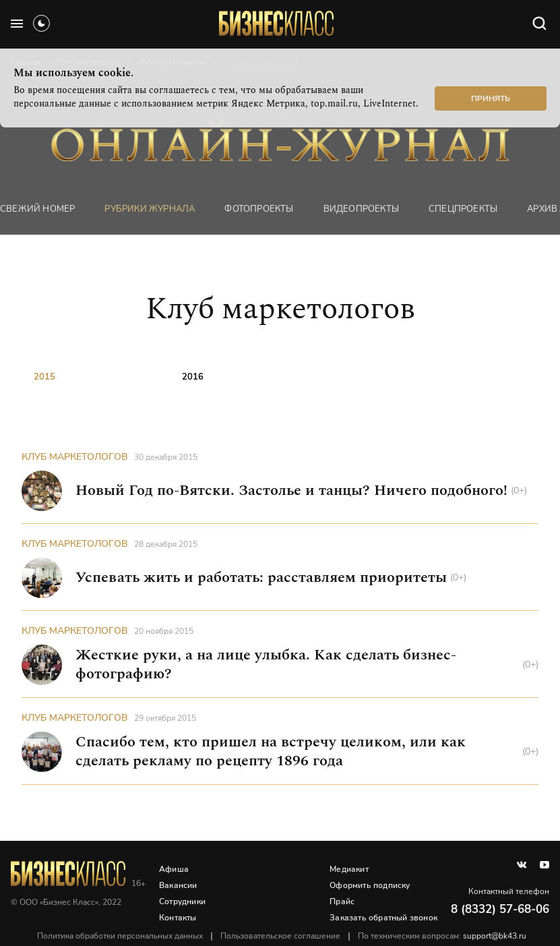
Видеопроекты (361, 209)
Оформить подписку (370, 885)
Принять (491, 98)
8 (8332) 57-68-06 (500, 909)
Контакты (178, 918)
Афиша (174, 869)
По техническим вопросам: (442, 936)
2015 (44, 377)
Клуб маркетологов (75, 457)
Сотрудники (182, 901)
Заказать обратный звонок (383, 918)
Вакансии (178, 885)
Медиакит (349, 869)
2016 (193, 377)
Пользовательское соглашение (280, 936)
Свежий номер (37, 209)
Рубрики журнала (150, 209)
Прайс (342, 901)
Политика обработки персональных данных (120, 936)
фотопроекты (259, 209)
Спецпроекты (463, 209)
